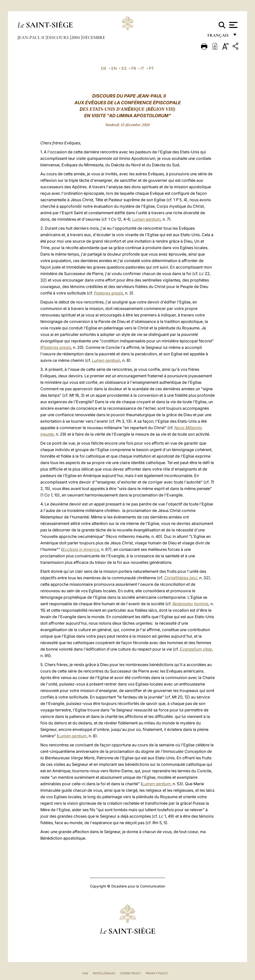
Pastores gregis (108, 293)
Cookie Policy (130, 973)
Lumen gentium (146, 219)
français (219, 37)
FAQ (85, 973)
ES (124, 68)
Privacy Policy (157, 973)
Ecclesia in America (81, 549)
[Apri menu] (233, 25)
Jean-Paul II (31, 37)
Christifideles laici (181, 578)
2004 (76, 37)
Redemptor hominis (190, 604)
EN (114, 68)
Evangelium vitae (196, 649)
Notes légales (104, 973)
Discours (58, 37)
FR (134, 68)
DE (104, 68)
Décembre (94, 37)
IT (142, 68)
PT (151, 68)
